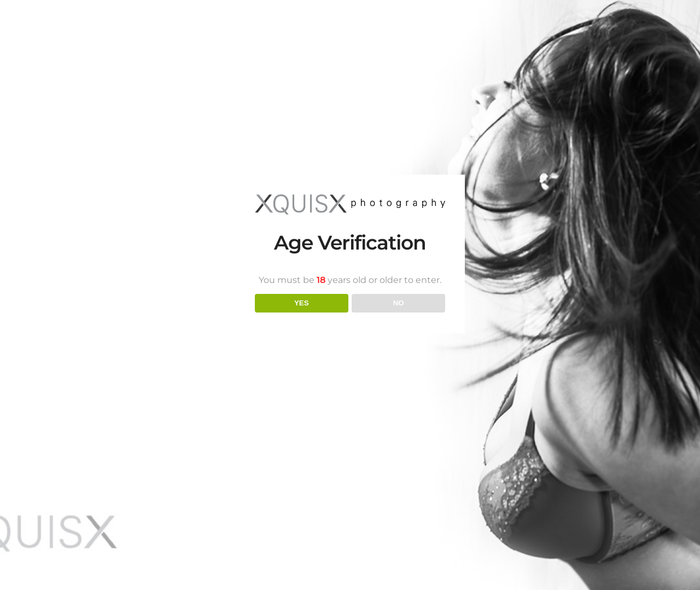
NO (399, 303)
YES (302, 303)
